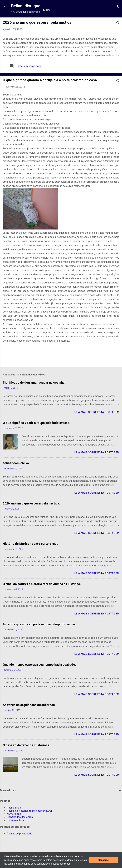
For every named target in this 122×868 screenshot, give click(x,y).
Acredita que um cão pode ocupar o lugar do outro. (39, 636)
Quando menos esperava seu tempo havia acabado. (39, 676)
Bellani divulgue (26, 6)
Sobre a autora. (16, 832)
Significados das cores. (20, 829)
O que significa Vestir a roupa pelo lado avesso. (36, 435)
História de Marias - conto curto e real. (30, 556)
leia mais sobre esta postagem (97, 424)
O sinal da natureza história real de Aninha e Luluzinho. (42, 596)
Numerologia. (95, 21)
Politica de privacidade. (20, 846)
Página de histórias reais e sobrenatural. (48, 21)
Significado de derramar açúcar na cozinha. (34, 394)
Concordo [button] (103, 860)
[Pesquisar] (117, 7)
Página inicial (14, 820)
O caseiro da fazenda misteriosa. (26, 757)
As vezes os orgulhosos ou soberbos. (29, 717)
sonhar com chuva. (16, 475)
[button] (72, 864)
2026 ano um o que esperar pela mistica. (38, 34)
